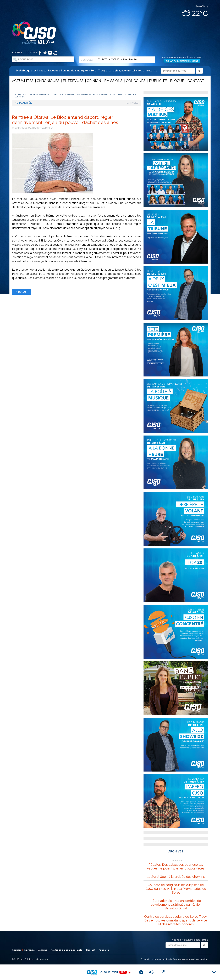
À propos (29, 950)
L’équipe (43, 950)
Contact (32, 53)
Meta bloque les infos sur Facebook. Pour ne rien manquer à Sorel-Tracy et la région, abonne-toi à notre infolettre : (110, 71)
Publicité (158, 81)
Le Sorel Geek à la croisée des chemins (176, 877)
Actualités (23, 81)
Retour (21, 292)
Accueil (17, 53)
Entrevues (73, 81)
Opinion (94, 81)
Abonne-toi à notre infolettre (190, 940)
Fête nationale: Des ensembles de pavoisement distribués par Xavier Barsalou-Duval (176, 905)
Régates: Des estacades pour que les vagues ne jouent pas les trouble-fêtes (176, 866)
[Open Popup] (163, 972)
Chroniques (48, 81)
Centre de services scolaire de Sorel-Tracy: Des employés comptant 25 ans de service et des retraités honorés (176, 920)
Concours (136, 81)
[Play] (141, 972)
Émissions (113, 81)
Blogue (177, 81)
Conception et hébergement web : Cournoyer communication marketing (174, 959)
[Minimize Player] (214, 972)
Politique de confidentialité (67, 950)
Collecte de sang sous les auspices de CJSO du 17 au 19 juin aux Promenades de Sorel (176, 889)
